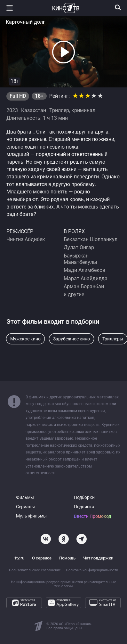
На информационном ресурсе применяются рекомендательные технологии (64, 584)
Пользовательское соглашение (35, 570)
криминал (83, 110)
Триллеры (113, 339)
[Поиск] (118, 7)
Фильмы (25, 497)
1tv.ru (19, 558)
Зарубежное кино (71, 339)
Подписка (84, 507)
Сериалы (25, 507)
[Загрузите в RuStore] (24, 603)
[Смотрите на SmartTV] (103, 603)
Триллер (59, 110)
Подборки (84, 497)
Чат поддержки (98, 558)
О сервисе (42, 558)
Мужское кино (25, 339)
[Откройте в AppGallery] (64, 603)
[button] (64, 52)
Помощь (67, 558)
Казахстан (34, 110)
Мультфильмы (31, 516)
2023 (12, 110)
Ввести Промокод (92, 516)
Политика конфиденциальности (92, 570)
